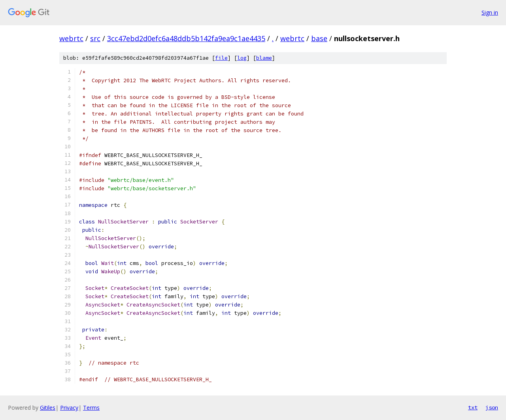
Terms (91, 408)
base (319, 38)
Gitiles (48, 408)
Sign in (490, 12)
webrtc (71, 38)
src (95, 38)
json (492, 407)
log (242, 58)
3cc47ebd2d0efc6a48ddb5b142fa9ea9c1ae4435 (186, 38)
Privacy (69, 408)
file (221, 58)
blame (264, 58)
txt (473, 407)
